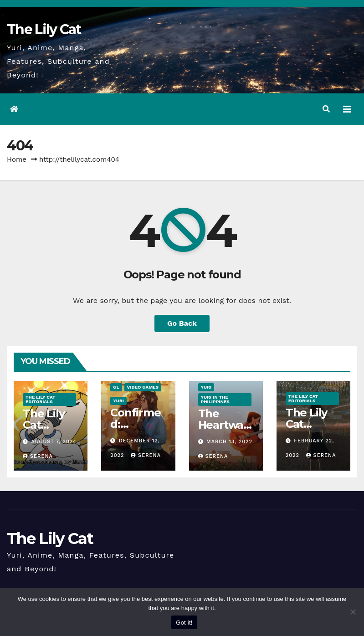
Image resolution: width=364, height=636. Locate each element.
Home (17, 159)
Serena (38, 456)
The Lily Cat (44, 29)
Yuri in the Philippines (215, 399)
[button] (326, 109)
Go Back (182, 323)
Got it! (184, 623)
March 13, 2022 (229, 442)
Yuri (118, 401)
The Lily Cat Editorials (40, 399)
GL (116, 387)
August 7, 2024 (54, 442)
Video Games (143, 387)
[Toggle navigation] (347, 109)
